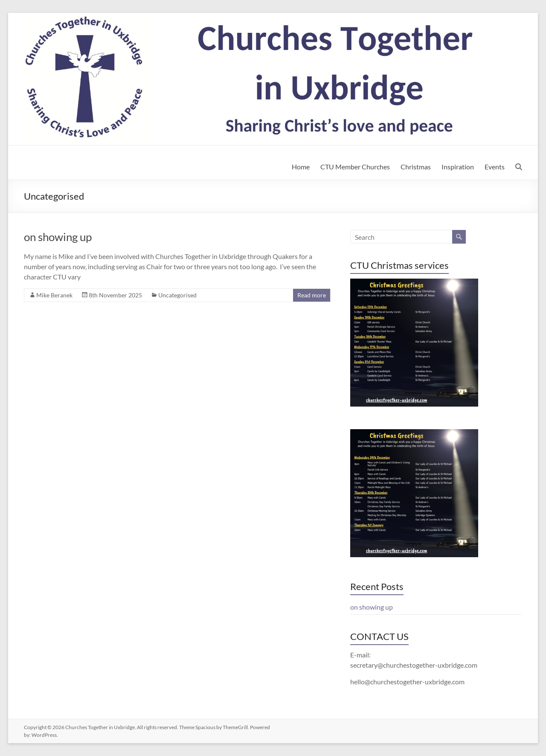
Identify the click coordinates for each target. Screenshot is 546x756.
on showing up (58, 237)
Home (301, 167)
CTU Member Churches (355, 167)
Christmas (416, 167)
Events (495, 167)
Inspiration (458, 167)
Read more (312, 295)
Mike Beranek (54, 295)
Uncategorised (177, 295)
